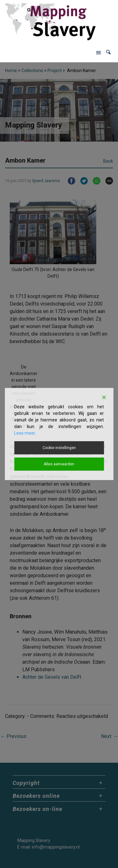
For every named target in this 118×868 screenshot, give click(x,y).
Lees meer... (26, 433)
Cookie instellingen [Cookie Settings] (59, 448)
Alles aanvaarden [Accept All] (59, 464)
